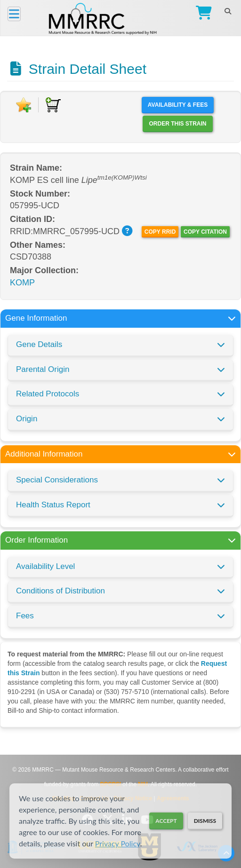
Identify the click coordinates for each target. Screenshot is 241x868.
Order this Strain (177, 124)
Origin (27, 419)
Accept (166, 821)
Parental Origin (43, 369)
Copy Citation (205, 232)
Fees (25, 616)
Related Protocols (48, 394)
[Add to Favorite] (24, 105)
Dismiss (205, 821)
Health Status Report (53, 505)
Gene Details (39, 344)
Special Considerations (57, 480)
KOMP (22, 283)
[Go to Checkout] (202, 14)
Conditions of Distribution (60, 591)
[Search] (228, 11)
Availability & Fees (178, 105)
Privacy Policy (118, 843)
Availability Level (45, 566)
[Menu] (14, 14)
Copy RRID (160, 232)
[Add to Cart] (53, 105)
